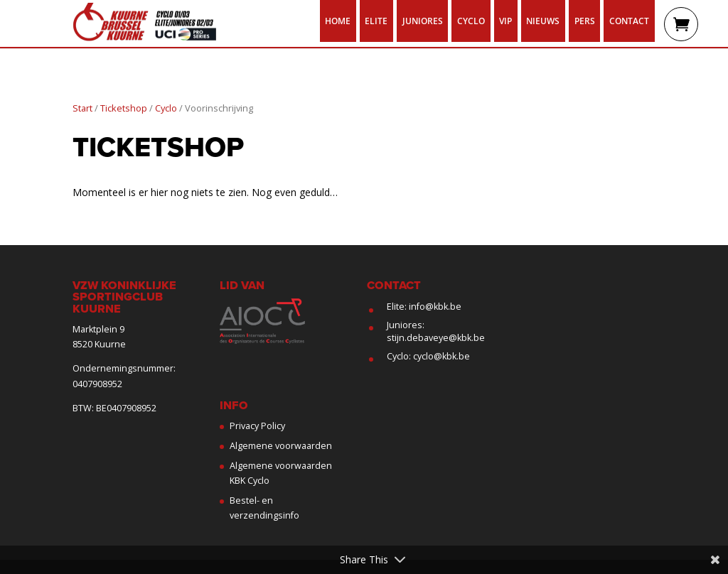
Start (82, 108)
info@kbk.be (435, 307)
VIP (505, 21)
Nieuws (543, 21)
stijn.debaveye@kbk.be (436, 338)
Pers (585, 21)
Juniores (423, 21)
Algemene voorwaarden (281, 446)
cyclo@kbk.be (441, 356)
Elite (376, 21)
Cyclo (471, 21)
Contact (629, 21)
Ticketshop (124, 108)
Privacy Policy (257, 426)
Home (338, 21)
